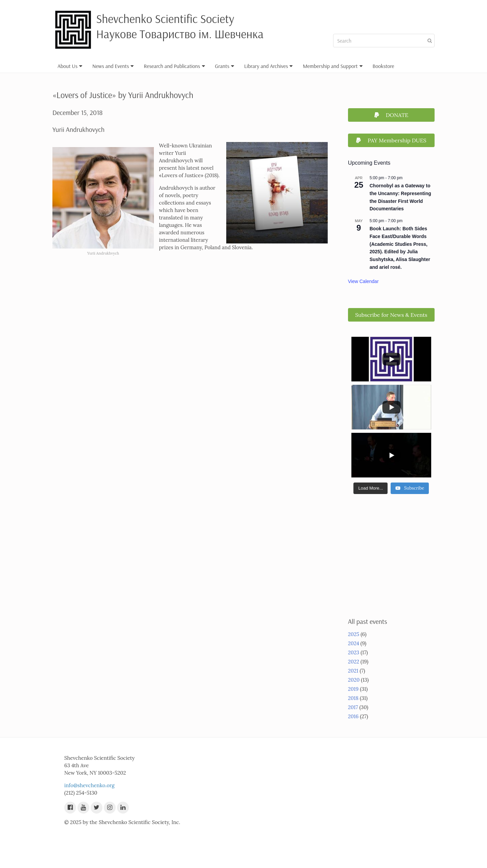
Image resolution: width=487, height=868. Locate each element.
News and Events (113, 66)
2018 (353, 698)
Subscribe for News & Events (391, 315)
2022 (354, 662)
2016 (353, 716)
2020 (354, 680)
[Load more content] (370, 488)
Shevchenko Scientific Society (165, 19)
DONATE (391, 115)
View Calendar (363, 281)
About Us (70, 66)
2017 (353, 707)
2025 (354, 634)
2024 (354, 643)
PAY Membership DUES (391, 140)
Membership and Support (332, 66)
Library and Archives (269, 66)
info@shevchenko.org (89, 785)
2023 (354, 652)
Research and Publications (174, 66)
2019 (353, 689)
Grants (225, 66)
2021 (353, 671)
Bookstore (384, 66)
